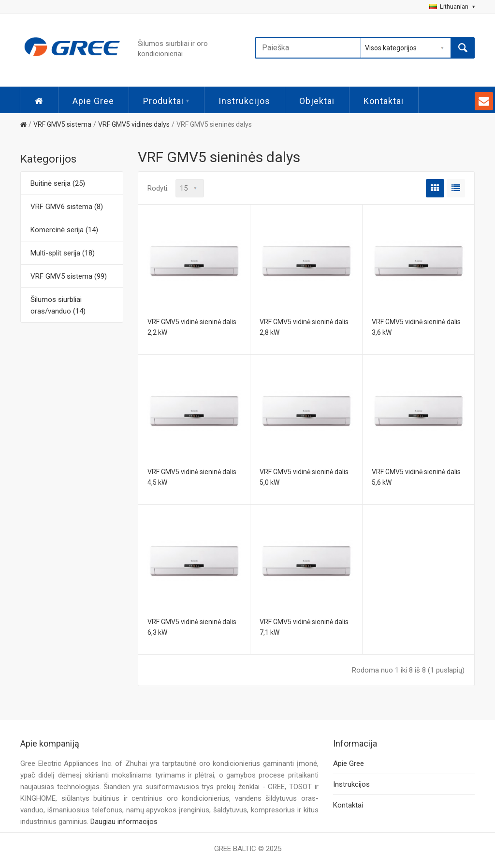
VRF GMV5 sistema (62, 124)
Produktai (166, 101)
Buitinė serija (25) (58, 183)
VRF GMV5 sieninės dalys (214, 124)
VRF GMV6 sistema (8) (67, 207)
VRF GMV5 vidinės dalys (134, 124)
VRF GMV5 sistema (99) (69, 276)
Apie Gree (93, 101)
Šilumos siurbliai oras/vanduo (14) (58, 305)
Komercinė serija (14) (64, 230)
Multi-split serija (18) (63, 253)
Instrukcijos (244, 101)
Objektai (317, 101)
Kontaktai (384, 101)
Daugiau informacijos (124, 822)
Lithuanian (452, 7)
